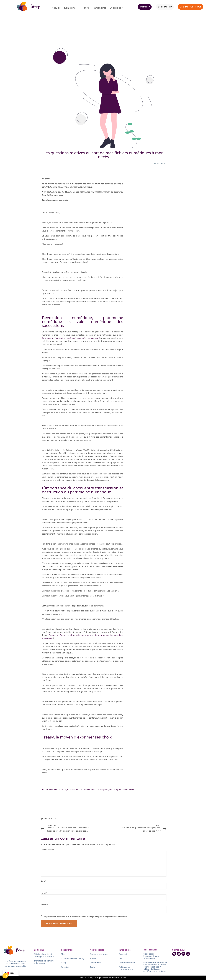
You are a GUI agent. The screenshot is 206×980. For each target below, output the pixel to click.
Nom (43, 881)
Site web (44, 905)
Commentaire (47, 850)
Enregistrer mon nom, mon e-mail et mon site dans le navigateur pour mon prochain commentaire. (85, 917)
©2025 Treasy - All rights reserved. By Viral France (103, 978)
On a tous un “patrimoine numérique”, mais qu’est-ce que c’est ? (71, 338)
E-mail (44, 893)
